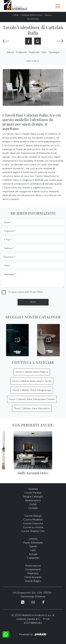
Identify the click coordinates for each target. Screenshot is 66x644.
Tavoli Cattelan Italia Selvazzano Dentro (32, 399)
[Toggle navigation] (58, 6)
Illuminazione (33, 566)
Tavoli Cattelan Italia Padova (32, 372)
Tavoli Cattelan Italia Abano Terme (32, 381)
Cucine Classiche (33, 523)
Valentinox (33, 19)
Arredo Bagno (33, 581)
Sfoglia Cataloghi (33, 497)
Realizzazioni (33, 500)
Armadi (33, 554)
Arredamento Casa (32, 15)
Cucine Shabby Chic (33, 531)
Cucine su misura (33, 527)
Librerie (33, 539)
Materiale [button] (34, 52)
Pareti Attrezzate (33, 543)
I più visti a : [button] (33, 61)
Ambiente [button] (21, 52)
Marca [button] (10, 52)
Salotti (33, 546)
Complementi (33, 570)
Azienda (33, 489)
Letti (33, 550)
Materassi (33, 573)
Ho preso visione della (26, 292)
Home (16, 15)
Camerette (33, 558)
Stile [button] (44, 52)
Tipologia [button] (54, 52)
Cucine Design (33, 516)
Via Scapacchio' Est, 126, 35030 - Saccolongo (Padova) (33, 595)
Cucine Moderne (33, 520)
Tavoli (48, 15)
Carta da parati (33, 577)
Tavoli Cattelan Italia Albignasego (32, 390)
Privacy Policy (36, 292)
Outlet (33, 504)
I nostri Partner (33, 493)
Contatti (33, 508)
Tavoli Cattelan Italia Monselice (32, 408)
